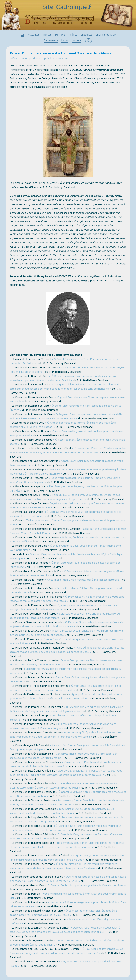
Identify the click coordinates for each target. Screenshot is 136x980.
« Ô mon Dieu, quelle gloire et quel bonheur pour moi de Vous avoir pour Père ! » (67, 434)
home (22, 35)
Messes (47, 35)
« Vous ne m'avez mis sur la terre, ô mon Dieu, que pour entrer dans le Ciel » (68, 896)
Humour (76, 41)
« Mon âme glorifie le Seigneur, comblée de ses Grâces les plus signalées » (66, 489)
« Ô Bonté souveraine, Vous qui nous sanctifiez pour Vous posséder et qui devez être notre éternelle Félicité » (64, 379)
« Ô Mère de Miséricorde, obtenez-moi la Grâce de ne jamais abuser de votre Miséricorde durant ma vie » (66, 625)
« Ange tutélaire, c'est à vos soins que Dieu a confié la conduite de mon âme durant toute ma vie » (67, 506)
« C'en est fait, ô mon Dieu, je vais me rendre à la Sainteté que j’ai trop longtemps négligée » (67, 748)
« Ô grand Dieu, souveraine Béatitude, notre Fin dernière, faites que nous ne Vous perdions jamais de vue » (67, 858)
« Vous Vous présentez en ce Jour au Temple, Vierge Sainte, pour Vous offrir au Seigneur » (65, 480)
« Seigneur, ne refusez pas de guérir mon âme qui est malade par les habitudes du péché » (66, 671)
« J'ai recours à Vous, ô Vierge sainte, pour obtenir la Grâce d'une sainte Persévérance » (68, 905)
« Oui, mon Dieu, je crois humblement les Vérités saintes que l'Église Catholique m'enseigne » (66, 557)
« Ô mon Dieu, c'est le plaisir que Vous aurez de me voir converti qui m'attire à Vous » (66, 642)
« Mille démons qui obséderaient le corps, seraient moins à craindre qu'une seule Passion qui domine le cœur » (67, 650)
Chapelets (86, 35)
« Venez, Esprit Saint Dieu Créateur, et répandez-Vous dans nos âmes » (66, 463)
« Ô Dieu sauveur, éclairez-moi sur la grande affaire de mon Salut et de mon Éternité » (67, 574)
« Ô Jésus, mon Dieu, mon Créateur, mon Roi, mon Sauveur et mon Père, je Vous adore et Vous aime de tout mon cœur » (68, 451)
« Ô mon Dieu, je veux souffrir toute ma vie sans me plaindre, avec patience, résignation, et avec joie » (66, 663)
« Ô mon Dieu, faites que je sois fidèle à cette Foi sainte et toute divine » (65, 565)
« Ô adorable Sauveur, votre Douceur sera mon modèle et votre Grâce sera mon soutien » (68, 794)
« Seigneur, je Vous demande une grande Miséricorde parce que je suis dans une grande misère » (65, 616)
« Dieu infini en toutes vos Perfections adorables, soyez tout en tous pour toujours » (67, 370)
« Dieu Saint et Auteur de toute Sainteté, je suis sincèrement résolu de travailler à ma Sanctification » (62, 811)
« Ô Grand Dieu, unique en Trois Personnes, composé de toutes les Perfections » (64, 362)
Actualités (34, 35)
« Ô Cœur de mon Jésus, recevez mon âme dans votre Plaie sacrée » (67, 442)
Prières (73, 35)
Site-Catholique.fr (68, 8)
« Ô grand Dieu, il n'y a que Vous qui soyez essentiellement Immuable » (68, 400)
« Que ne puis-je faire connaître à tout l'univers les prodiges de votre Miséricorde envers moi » (63, 608)
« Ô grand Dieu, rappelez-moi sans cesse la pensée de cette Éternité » (65, 408)
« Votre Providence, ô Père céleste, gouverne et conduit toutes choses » (66, 591)
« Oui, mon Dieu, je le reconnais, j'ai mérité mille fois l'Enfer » (66, 964)
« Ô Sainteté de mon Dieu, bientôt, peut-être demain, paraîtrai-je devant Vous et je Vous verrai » (63, 913)
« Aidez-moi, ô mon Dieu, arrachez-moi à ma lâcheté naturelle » (83, 580)
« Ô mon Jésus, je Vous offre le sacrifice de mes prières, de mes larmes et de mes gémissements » (66, 688)
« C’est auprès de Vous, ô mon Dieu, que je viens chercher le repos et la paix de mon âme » (67, 523)
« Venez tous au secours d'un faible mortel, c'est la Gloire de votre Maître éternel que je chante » (67, 943)
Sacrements (51, 41)
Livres (65, 41)
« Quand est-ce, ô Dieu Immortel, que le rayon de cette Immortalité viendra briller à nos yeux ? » (66, 765)
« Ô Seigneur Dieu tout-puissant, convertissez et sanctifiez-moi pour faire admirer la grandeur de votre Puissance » (67, 417)
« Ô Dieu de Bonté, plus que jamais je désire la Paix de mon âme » (85, 886)
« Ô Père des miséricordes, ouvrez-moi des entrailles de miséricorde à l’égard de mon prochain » (66, 820)
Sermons (60, 35)
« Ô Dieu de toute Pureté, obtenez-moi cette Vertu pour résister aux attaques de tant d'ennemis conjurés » (65, 828)
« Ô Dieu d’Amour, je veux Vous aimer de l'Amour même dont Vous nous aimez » (65, 548)
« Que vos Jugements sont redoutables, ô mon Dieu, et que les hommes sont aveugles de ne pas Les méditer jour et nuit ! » (65, 930)
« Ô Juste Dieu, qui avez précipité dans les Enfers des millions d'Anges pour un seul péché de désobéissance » (66, 633)
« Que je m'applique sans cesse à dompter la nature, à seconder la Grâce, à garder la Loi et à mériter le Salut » (68, 879)
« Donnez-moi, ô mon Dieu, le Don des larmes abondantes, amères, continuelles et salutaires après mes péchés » (68, 803)
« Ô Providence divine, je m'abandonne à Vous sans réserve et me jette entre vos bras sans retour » (67, 599)
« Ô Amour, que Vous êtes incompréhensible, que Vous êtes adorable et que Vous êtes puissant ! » (63, 425)
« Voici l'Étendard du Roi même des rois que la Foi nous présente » (63, 718)
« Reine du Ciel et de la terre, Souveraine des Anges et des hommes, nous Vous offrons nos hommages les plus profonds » (65, 497)
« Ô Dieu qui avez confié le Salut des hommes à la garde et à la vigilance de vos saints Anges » (65, 514)
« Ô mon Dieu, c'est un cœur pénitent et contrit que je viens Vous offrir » (67, 680)
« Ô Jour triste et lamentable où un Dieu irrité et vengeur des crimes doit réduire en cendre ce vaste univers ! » (66, 951)
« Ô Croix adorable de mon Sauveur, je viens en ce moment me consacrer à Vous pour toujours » (63, 726)
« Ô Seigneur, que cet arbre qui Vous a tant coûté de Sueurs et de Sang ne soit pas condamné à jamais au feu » (66, 709)
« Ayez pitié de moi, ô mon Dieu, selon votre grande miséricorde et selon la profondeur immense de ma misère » (66, 697)
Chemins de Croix (106, 35)
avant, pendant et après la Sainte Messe (45, 59)
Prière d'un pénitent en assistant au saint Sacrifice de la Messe (61, 54)
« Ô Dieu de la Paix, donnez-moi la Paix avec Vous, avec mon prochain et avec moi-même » (66, 837)
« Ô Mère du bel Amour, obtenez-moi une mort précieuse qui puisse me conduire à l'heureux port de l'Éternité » (68, 472)
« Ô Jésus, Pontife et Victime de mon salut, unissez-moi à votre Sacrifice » (68, 540)
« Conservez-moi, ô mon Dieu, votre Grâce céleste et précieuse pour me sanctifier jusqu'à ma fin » (63, 756)
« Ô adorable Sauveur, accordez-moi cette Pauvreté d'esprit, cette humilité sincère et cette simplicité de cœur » (63, 786)
